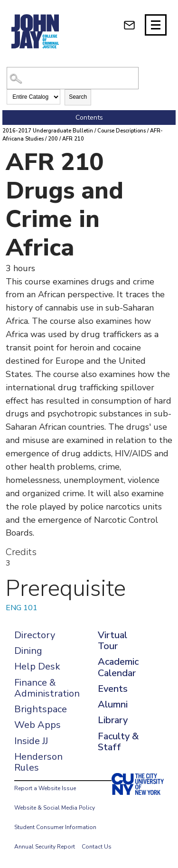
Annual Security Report (45, 847)
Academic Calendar (118, 667)
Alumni (113, 704)
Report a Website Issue (45, 788)
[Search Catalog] (72, 78)
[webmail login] (129, 25)
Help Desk (37, 666)
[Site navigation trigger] (156, 25)
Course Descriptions (122, 131)
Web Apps (37, 725)
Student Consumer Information (55, 827)
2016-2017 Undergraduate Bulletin (48, 131)
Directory (35, 635)
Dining (28, 651)
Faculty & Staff (118, 742)
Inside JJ (31, 741)
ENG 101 (22, 608)
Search (78, 97)
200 (53, 139)
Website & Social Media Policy (55, 808)
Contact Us (97, 847)
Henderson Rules (38, 762)
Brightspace (41, 709)
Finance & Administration (47, 688)
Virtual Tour (112, 641)
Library (113, 720)
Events (113, 689)
